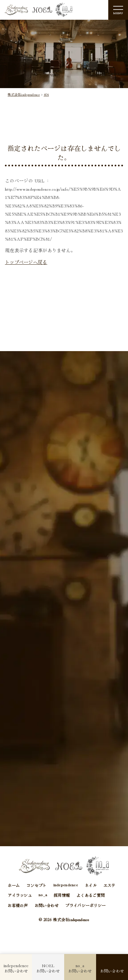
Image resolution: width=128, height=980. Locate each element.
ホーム (14, 885)
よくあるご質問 (90, 895)
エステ (109, 885)
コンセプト (36, 885)
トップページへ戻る (26, 262)
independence (66, 885)
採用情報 (62, 895)
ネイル (91, 885)
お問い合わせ (47, 905)
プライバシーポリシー (85, 905)
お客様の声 (18, 905)
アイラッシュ (20, 895)
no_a (43, 895)
